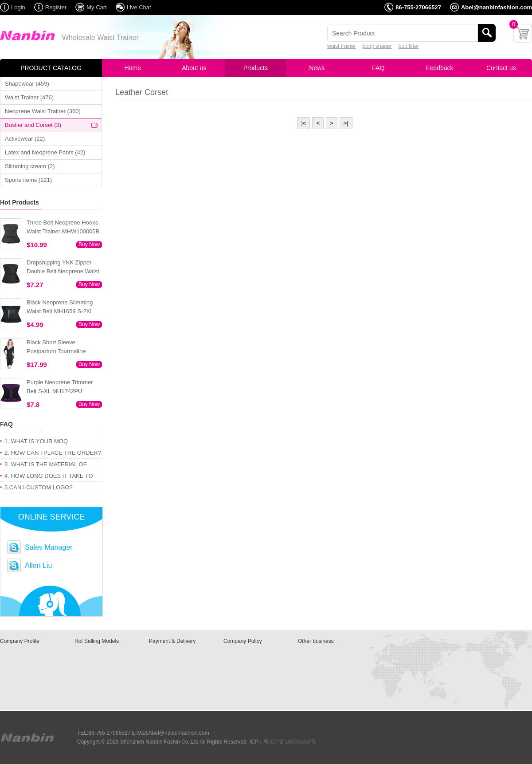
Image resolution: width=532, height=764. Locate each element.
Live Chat (139, 7)
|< (303, 123)
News (317, 68)
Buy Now (89, 244)
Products (256, 68)
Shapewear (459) (27, 84)
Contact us (501, 68)
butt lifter (409, 46)
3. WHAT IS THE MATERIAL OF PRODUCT (46, 466)
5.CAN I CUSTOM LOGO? (39, 487)
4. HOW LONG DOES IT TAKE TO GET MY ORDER (49, 477)
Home (133, 68)
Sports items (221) (28, 180)
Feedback (440, 68)
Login (18, 7)
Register (56, 7)
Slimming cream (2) (30, 166)
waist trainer (342, 46)
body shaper (377, 46)
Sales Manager (49, 547)
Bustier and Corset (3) (33, 125)
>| (346, 123)
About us (194, 68)
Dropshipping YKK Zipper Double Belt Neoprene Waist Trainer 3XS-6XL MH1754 (63, 271)
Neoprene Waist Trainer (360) (43, 111)
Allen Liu (38, 565)
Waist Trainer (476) (29, 97)
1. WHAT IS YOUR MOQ (36, 441)
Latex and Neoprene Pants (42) (45, 152)
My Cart (97, 7)
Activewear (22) (25, 139)
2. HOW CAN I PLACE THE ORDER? (53, 453)
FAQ (378, 68)
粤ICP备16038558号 (290, 742)
